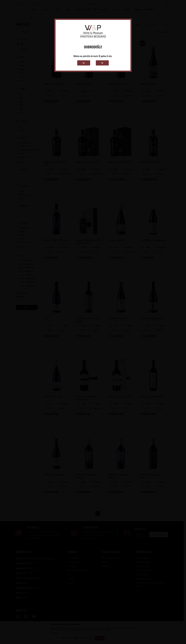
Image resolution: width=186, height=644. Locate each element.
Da (84, 63)
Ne (102, 63)
